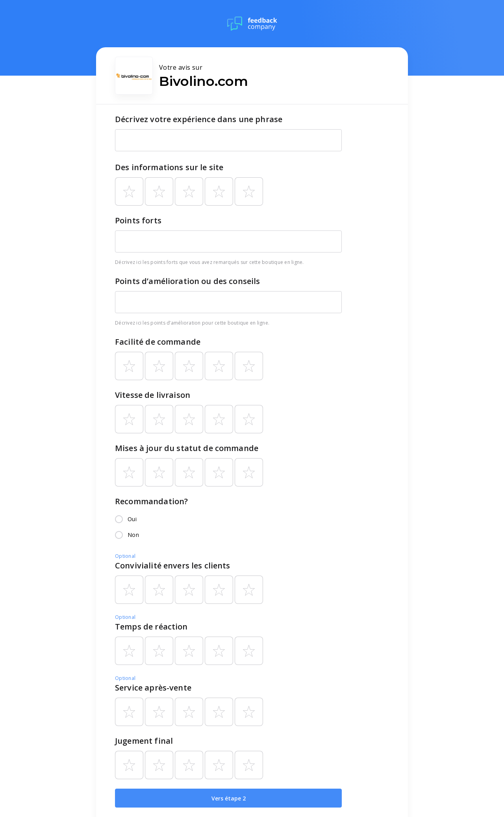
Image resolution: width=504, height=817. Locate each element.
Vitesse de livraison (153, 395)
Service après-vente (153, 688)
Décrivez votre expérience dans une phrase (199, 119)
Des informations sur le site (169, 167)
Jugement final (144, 741)
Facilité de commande (158, 342)
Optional (125, 556)
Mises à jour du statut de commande (187, 448)
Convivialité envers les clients (173, 565)
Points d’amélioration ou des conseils (188, 281)
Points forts (138, 220)
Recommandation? (151, 501)
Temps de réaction (151, 627)
